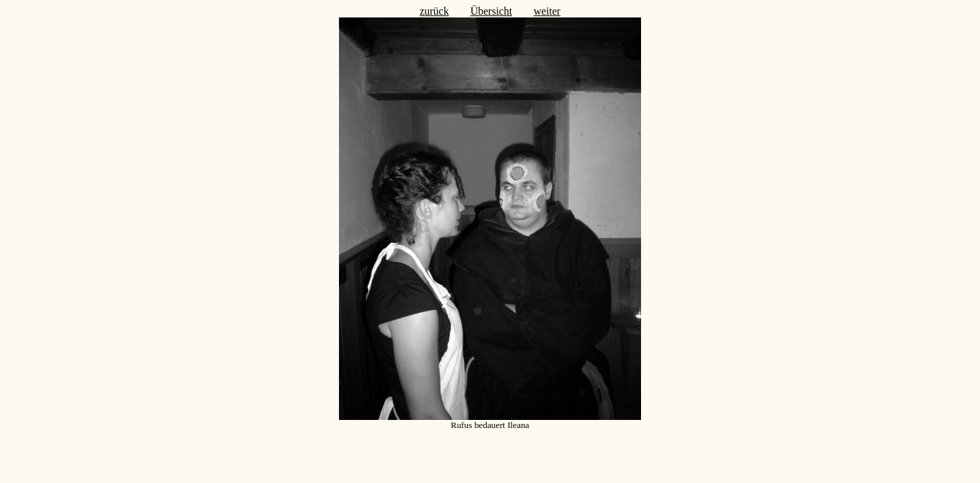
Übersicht (491, 11)
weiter (547, 11)
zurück (434, 11)
